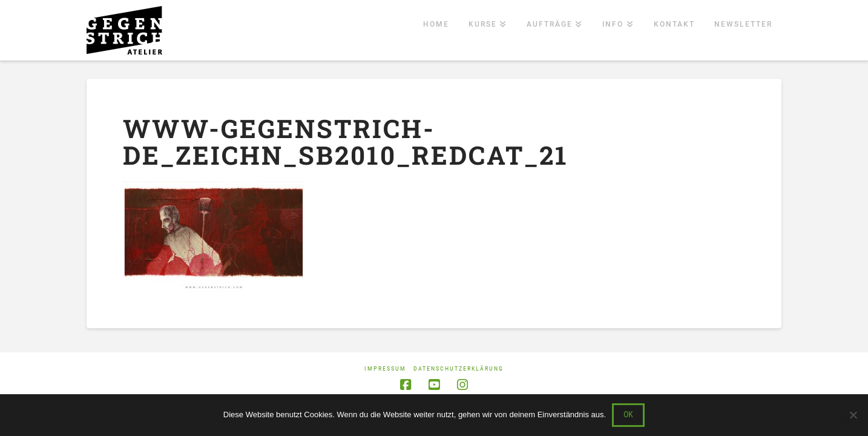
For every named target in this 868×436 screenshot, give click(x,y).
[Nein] (853, 415)
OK (628, 414)
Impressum (385, 368)
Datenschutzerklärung (459, 368)
